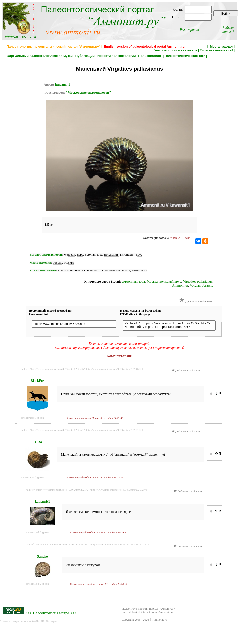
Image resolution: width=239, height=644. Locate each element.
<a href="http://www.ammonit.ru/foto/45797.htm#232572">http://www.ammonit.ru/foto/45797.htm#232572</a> (87, 491)
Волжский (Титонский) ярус (123, 255)
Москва (69, 263)
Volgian (195, 285)
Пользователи (150, 56)
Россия (57, 263)
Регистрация (189, 30)
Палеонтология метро (51, 615)
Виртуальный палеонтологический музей (40, 56)
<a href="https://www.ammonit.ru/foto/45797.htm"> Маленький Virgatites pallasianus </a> (174, 326)
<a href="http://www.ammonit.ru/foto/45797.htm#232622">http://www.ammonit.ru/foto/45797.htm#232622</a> (87, 546)
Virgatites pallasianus (198, 281)
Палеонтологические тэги (185, 56)
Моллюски (89, 270)
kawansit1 (63, 85)
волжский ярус (170, 281)
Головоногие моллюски (114, 270)
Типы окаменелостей (217, 50)
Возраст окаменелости (46, 255)
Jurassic (208, 285)
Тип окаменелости (43, 270)
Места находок (222, 46)
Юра (80, 255)
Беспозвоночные (69, 270)
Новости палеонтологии (117, 56)
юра (142, 281)
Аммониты (139, 270)
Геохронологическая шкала (175, 50)
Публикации (85, 56)
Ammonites (180, 285)
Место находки (40, 263)
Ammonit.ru (160, 621)
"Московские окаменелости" (88, 93)
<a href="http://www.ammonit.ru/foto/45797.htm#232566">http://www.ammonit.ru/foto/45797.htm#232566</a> (82, 370)
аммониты (130, 281)
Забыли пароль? (228, 30)
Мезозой (69, 255)
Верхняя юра (94, 255)
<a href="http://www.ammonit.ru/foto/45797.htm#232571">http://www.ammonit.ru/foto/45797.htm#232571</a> (82, 431)
